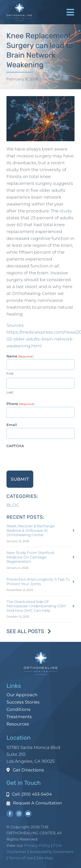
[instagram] (19, 814)
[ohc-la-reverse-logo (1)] (19, 6)
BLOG (13, 505)
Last (10, 392)
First (10, 373)
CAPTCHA (15, 446)
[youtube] (28, 814)
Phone (20, 404)
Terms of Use (21, 858)
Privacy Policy (37, 845)
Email (12, 425)
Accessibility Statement (52, 852)
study (66, 211)
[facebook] (10, 814)
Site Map (44, 858)
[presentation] (39, 457)
